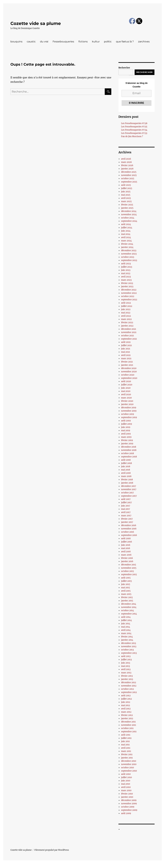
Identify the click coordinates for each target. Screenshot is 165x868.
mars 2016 (126, 555)
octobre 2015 (127, 571)
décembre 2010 (129, 761)
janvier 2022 (127, 326)
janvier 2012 (127, 718)
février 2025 (127, 205)
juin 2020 (126, 388)
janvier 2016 (127, 561)
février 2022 (127, 323)
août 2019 (126, 421)
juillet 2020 (127, 385)
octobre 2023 (128, 257)
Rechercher (124, 68)
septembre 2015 (129, 574)
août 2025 (126, 185)
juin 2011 (125, 741)
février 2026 (127, 165)
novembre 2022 (129, 293)
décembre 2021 (129, 329)
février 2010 (127, 794)
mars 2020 (126, 398)
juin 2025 (126, 192)
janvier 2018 (127, 483)
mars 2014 (126, 633)
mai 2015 (126, 588)
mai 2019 (126, 430)
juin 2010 (126, 781)
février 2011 (127, 754)
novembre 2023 (129, 254)
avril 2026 (126, 159)
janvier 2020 (127, 404)
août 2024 (126, 224)
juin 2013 (126, 663)
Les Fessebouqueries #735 (134, 127)
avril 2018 (126, 473)
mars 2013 (126, 673)
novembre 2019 (129, 411)
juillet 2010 (126, 777)
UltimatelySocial (108, 866)
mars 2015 (126, 594)
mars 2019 (126, 437)
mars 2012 (126, 712)
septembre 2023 (129, 260)
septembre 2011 (129, 732)
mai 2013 (125, 666)
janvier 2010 (127, 797)
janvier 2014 (127, 640)
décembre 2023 (129, 251)
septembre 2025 (129, 182)
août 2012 (126, 696)
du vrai (44, 42)
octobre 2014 (127, 610)
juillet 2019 (127, 424)
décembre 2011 (128, 722)
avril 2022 (126, 316)
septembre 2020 (129, 378)
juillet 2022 (127, 306)
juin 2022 (126, 309)
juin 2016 (126, 545)
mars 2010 (126, 790)
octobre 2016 (128, 532)
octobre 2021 (127, 336)
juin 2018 (126, 466)
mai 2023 (126, 273)
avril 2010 (126, 787)
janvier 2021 (127, 365)
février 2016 (127, 558)
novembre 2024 (129, 215)
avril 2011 (126, 748)
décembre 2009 (129, 800)
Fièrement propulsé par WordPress (52, 850)
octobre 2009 (128, 807)
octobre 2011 (127, 728)
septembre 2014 (129, 614)
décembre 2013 (128, 643)
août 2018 (126, 460)
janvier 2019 (127, 444)
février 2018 (127, 480)
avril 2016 (126, 552)
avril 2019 (126, 434)
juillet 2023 (127, 267)
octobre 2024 (128, 218)
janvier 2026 (127, 169)
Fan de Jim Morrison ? (132, 136)
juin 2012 (126, 702)
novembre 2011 (129, 725)
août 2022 (126, 303)
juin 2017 (126, 506)
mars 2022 (126, 319)
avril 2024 (126, 237)
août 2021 (126, 342)
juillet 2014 (126, 620)
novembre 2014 (129, 607)
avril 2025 (126, 198)
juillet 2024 (127, 228)
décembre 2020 (129, 368)
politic (108, 42)
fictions (83, 42)
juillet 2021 (126, 345)
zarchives (144, 42)
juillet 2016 (127, 542)
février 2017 (127, 519)
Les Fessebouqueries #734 (134, 130)
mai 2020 (126, 391)
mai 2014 (126, 627)
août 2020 (126, 381)
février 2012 (127, 715)
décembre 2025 (129, 172)
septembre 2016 (129, 535)
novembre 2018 (129, 450)
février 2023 (127, 283)
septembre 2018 (129, 457)
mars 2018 (126, 476)
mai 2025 (126, 195)
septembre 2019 (129, 417)
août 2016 (126, 538)
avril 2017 (126, 512)
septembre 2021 (129, 339)
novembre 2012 (129, 686)
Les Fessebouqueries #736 (134, 123)
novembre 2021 (129, 332)
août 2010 (126, 774)
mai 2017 (126, 509)
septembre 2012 (129, 692)
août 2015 (126, 578)
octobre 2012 (127, 689)
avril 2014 (126, 630)
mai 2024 (126, 234)
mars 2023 (126, 280)
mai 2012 (126, 705)
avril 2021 (126, 355)
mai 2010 (126, 784)
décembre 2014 (129, 604)
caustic (31, 42)
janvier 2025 (127, 208)
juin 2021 (126, 349)
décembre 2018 (129, 447)
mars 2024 (126, 241)
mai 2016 (126, 548)
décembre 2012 (129, 682)
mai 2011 (125, 745)
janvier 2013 (127, 679)
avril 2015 (126, 591)
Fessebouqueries (63, 42)
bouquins (16, 42)
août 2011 (126, 735)
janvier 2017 (127, 522)
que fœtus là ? (125, 42)
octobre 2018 (127, 453)
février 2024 (127, 244)
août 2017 (126, 499)
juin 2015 (126, 584)
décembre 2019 (129, 408)
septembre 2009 (129, 810)
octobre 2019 (128, 414)
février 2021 (127, 362)
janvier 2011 (127, 758)
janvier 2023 (127, 287)
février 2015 (127, 597)
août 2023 (126, 264)
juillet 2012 (126, 699)
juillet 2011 (126, 738)
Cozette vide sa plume (36, 23)
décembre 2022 (129, 290)
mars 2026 (126, 162)
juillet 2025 (127, 188)
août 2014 (126, 617)
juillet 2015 (126, 581)
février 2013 (127, 676)
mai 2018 (126, 470)
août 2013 (126, 656)
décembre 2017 (129, 486)
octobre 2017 (127, 493)
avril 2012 (126, 709)
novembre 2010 (129, 764)
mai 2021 (126, 352)
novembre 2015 (129, 568)
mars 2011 (126, 751)
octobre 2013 (127, 650)
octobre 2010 (127, 768)
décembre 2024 (129, 211)
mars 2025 (126, 201)
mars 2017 (126, 516)
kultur (96, 42)
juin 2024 (126, 231)
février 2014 (127, 637)
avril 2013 (126, 669)
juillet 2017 (126, 502)
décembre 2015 (129, 565)
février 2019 (127, 440)
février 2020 (127, 401)
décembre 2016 (129, 525)
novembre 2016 (129, 529)
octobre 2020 (128, 375)
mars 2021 (126, 358)
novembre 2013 (129, 646)
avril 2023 (126, 277)
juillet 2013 (126, 660)
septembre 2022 (129, 300)
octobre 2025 (128, 179)
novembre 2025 (129, 175)
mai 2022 (126, 313)
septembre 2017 (129, 496)
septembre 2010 (129, 771)
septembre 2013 (129, 653)
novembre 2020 (129, 372)
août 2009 (126, 813)
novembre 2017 (129, 489)
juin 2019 (126, 427)
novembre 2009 (129, 804)
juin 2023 (126, 270)
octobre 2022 (128, 296)
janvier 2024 (127, 247)
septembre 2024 (129, 221)
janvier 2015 (127, 601)
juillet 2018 (126, 463)
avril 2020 (126, 394)
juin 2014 (126, 624)
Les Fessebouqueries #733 (134, 133)
